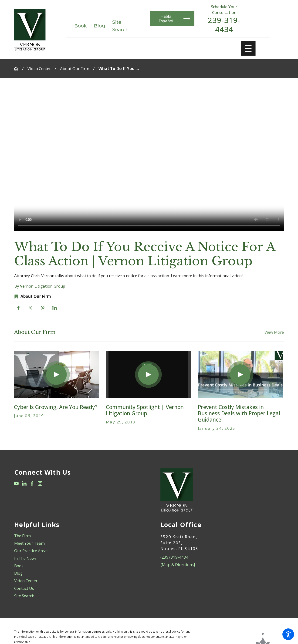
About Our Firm (75, 69)
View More (274, 332)
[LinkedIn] (24, 483)
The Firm (22, 536)
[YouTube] (16, 483)
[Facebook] (32, 483)
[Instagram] (40, 483)
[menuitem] (76, 536)
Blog (99, 26)
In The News (25, 558)
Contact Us (24, 588)
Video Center (39, 69)
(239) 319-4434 (174, 557)
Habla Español (174, 18)
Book (81, 26)
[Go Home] (18, 69)
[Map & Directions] (178, 565)
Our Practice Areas (31, 551)
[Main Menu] (248, 49)
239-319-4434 (224, 25)
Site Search (24, 596)
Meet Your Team (29, 543)
